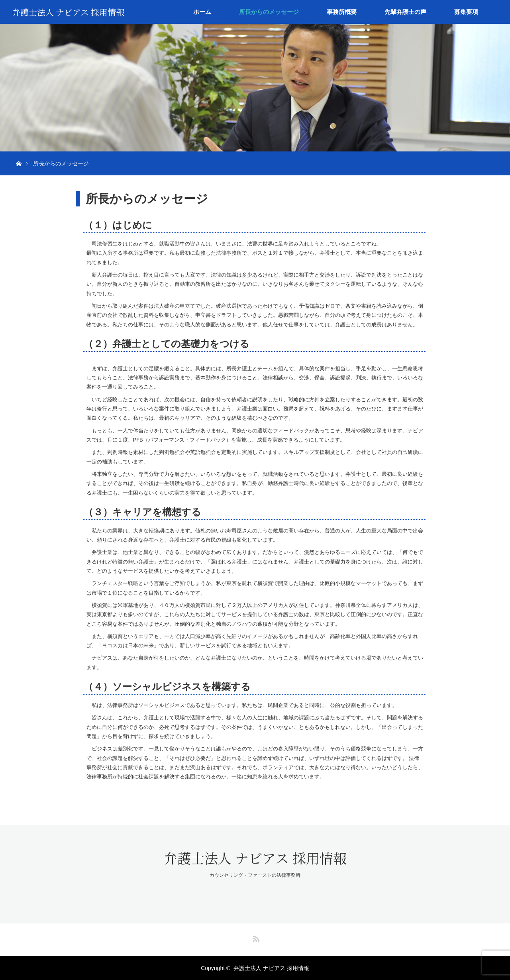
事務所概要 (342, 12)
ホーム (202, 12)
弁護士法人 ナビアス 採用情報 (68, 12)
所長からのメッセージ (269, 12)
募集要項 (466, 12)
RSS (255, 937)
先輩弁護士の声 (405, 12)
